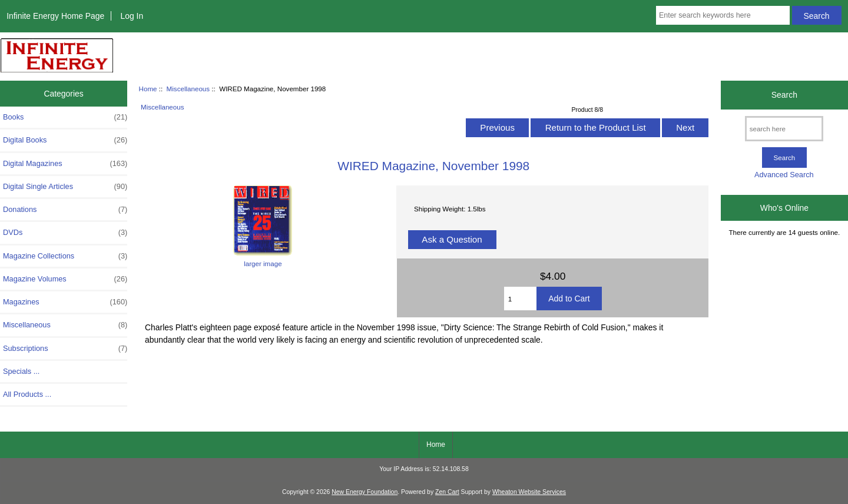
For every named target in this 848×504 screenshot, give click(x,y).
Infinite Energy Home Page (55, 16)
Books (65, 117)
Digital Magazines (65, 164)
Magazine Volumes (65, 279)
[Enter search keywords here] (723, 15)
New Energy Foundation (365, 492)
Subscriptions (65, 349)
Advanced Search (784, 175)
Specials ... (21, 371)
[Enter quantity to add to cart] (521, 299)
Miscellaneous (188, 89)
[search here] (784, 129)
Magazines (65, 302)
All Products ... (27, 394)
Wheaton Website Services (529, 492)
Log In (132, 16)
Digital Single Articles (65, 187)
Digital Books (65, 140)
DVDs (65, 233)
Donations (65, 210)
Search (784, 95)
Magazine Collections (65, 256)
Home (148, 89)
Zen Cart (447, 492)
